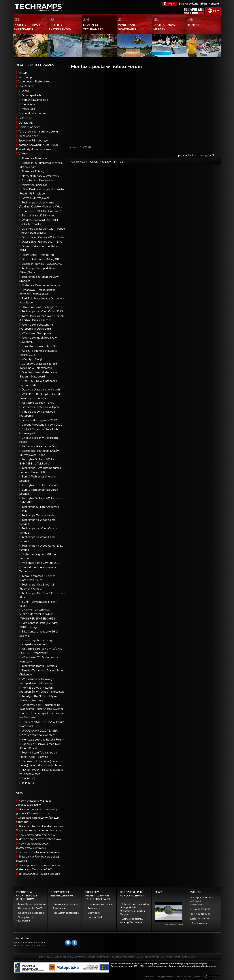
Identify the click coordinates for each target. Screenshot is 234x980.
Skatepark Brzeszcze (35, 158)
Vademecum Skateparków (35, 82)
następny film (208, 155)
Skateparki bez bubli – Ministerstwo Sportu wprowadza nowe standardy (39, 829)
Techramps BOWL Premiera (39, 666)
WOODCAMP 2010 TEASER (40, 731)
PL (215, 11)
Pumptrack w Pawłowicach (39, 180)
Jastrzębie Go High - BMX (38, 403)
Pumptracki (94, 908)
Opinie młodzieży (29, 127)
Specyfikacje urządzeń (31, 913)
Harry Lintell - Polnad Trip (38, 255)
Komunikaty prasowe (35, 100)
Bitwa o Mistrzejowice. (36, 198)
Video (22, 154)
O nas (25, 91)
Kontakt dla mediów (34, 113)
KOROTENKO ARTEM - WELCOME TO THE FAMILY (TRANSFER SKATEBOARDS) (38, 614)
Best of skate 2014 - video (39, 216)
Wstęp (23, 73)
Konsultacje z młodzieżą (32, 904)
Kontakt (214, 4)
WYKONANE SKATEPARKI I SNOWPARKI (154, 957)
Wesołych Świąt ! (33, 359)
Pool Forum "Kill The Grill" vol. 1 (42, 211)
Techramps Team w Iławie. (38, 516)
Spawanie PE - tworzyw (34, 141)
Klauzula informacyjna (66, 904)
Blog (204, 4)
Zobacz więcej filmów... (174, 925)
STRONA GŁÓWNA (47, 957)
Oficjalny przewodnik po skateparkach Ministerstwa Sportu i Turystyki (135, 909)
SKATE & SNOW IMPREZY (107, 162)
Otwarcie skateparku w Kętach (41, 390)
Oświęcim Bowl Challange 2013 (42, 307)
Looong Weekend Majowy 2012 (42, 425)
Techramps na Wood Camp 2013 (42, 311)
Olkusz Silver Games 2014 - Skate (43, 237)
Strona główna (189, 4)
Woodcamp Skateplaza (36, 333)
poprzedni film (187, 155)
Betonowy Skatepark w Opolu (41, 407)
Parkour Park (95, 917)
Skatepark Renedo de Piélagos (41, 285)
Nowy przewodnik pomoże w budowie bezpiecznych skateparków (39, 837)
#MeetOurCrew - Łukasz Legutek (39, 874)
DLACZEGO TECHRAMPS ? (124, 957)
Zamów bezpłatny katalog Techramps (131, 921)
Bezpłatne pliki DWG (30, 908)
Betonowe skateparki (100, 904)
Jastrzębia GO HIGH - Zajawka (40, 485)
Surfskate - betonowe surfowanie (39, 852)
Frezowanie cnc (28, 136)
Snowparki (94, 913)
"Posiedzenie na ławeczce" (38, 735)
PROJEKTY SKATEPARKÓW (99, 957)
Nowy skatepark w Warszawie (41, 176)
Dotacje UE (26, 123)
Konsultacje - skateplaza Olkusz (41, 346)
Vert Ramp (25, 77)
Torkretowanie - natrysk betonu (38, 132)
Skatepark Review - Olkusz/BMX (42, 264)
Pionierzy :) (29, 778)
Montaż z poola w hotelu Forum (43, 740)
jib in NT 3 (28, 783)
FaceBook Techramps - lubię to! (170, 4)
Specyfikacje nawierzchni (24, 919)
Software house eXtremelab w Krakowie (212, 977)
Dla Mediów (26, 86)
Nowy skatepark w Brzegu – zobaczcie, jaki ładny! (35, 803)
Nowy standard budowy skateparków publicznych (32, 846)
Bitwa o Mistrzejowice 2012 (39, 420)
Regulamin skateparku (66, 913)
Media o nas (29, 104)
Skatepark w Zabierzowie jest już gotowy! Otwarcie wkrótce (38, 811)
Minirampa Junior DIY (35, 185)
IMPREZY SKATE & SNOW (185, 957)
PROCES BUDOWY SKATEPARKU (72, 957)
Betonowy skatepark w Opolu (40, 446)
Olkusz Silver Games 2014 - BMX (42, 242)
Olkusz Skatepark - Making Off (40, 259)
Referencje (25, 118)
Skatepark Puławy (33, 171)
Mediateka (28, 109)
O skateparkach (31, 95)
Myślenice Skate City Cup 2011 (41, 563)
